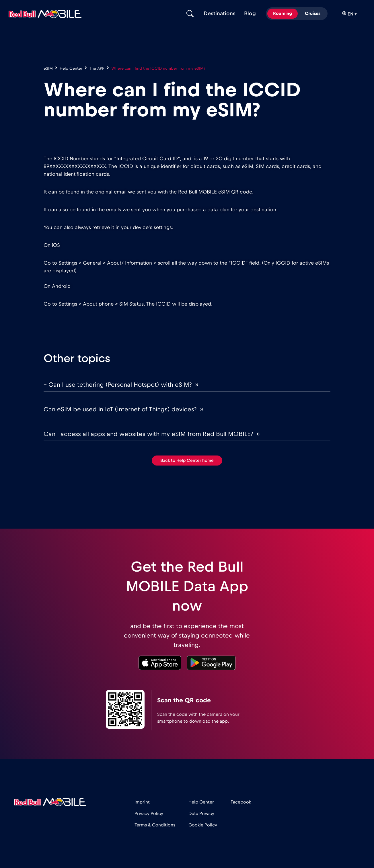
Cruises (313, 13)
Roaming (283, 13)
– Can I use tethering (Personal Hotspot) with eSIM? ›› (121, 385)
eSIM (48, 69)
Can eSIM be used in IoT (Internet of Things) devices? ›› (123, 409)
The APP (97, 69)
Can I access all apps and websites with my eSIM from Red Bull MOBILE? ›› (152, 434)
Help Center (71, 69)
